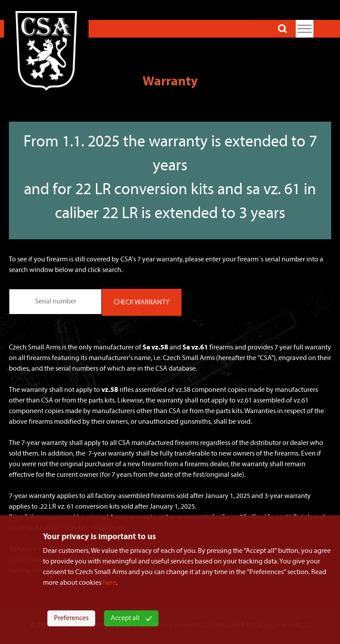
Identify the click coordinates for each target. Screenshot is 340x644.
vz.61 (244, 401)
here (109, 583)
